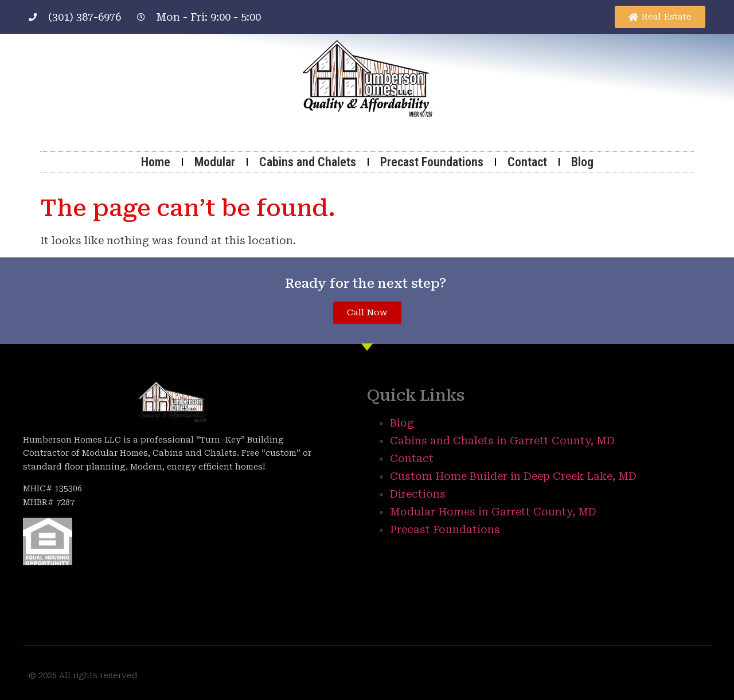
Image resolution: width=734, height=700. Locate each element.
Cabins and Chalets (308, 162)
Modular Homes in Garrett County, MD (493, 512)
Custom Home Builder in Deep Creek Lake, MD (513, 476)
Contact (527, 162)
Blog (582, 162)
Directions (418, 494)
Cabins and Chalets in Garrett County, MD (502, 441)
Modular (215, 162)
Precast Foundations (432, 162)
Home (156, 162)
